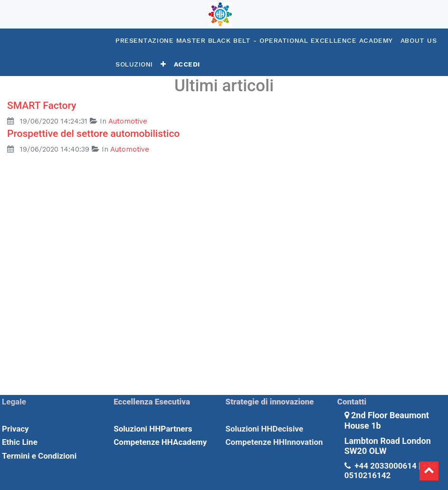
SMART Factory (42, 106)
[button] (163, 64)
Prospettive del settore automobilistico (93, 134)
